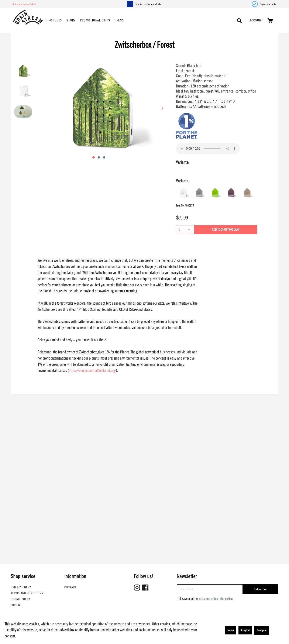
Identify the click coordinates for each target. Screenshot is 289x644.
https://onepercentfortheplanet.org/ (92, 371)
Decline (230, 630)
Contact (70, 587)
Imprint (16, 605)
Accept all (245, 630)
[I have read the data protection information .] (178, 598)
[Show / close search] (240, 21)
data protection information (216, 599)
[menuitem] (54, 21)
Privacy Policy (21, 587)
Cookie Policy (21, 599)
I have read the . (207, 599)
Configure (262, 630)
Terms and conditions (27, 593)
